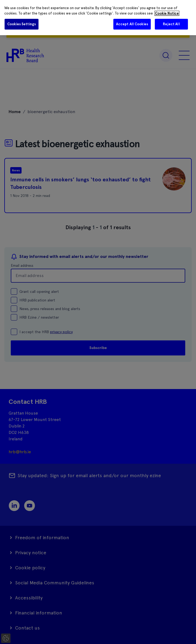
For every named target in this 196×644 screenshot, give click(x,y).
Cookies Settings (22, 24)
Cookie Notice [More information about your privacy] (167, 13)
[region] (98, 18)
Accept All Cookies (132, 24)
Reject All (171, 24)
